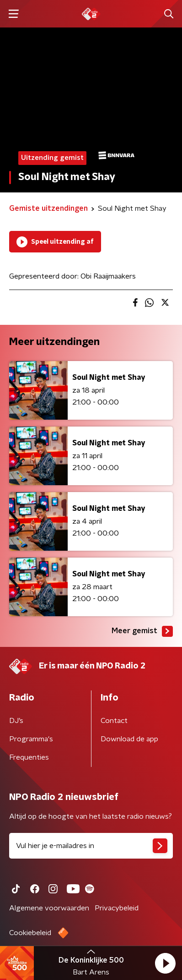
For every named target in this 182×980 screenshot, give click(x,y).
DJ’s (16, 721)
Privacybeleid (117, 908)
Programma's (31, 739)
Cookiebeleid (30, 933)
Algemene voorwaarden (49, 908)
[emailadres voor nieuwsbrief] (91, 846)
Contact (114, 721)
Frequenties (29, 757)
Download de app (129, 739)
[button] (165, 963)
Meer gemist (142, 631)
